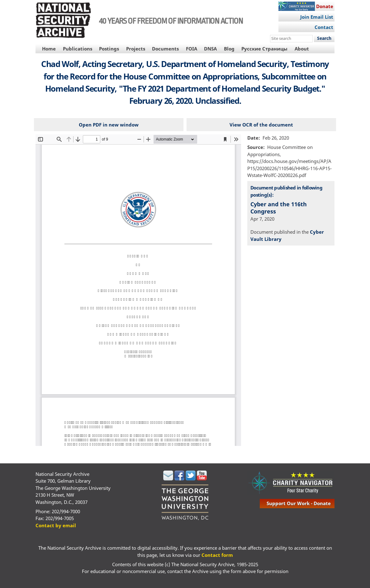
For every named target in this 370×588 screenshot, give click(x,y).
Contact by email (56, 525)
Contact (324, 27)
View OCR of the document (261, 125)
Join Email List (317, 17)
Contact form (217, 555)
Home (49, 49)
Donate (325, 6)
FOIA (192, 49)
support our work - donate (299, 503)
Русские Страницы (264, 49)
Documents (165, 49)
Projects (136, 49)
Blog (229, 49)
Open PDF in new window (109, 125)
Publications (78, 49)
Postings (109, 49)
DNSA (210, 49)
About (302, 49)
